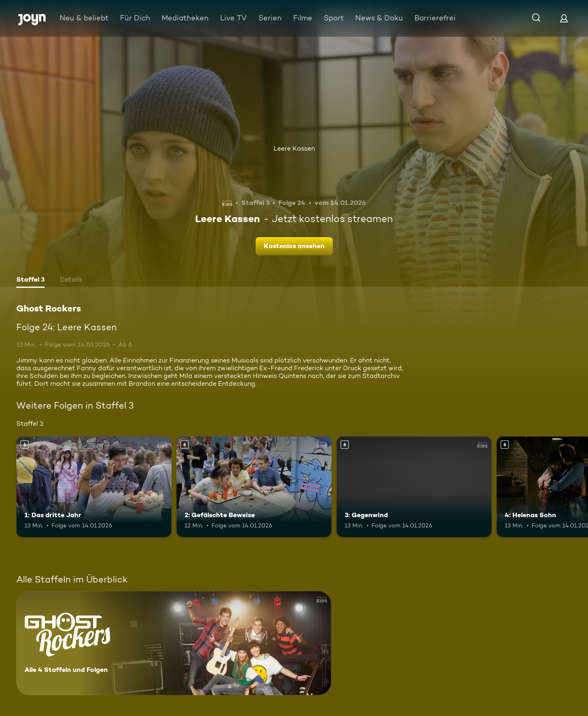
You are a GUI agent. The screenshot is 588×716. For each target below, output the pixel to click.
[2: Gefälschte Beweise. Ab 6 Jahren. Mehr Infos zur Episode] (254, 487)
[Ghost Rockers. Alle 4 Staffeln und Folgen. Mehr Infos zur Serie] (174, 643)
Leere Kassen (294, 148)
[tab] (30, 280)
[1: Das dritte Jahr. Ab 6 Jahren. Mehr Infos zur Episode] (94, 487)
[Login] (564, 18)
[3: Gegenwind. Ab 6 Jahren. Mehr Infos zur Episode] (414, 487)
